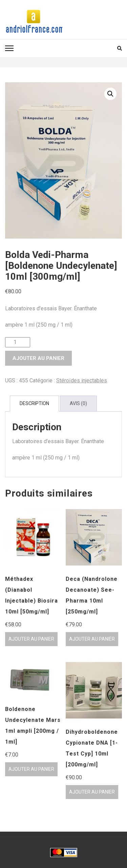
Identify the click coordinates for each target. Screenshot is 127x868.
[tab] (34, 404)
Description (34, 403)
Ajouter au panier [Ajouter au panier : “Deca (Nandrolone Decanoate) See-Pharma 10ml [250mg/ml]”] (92, 639)
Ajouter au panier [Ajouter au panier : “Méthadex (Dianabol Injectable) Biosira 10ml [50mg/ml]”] (31, 639)
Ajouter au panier (38, 358)
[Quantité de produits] (18, 342)
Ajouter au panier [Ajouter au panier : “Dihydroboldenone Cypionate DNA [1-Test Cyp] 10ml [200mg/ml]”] (92, 792)
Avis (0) (78, 403)
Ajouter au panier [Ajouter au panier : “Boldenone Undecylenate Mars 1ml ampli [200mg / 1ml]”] (31, 769)
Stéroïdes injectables (82, 380)
